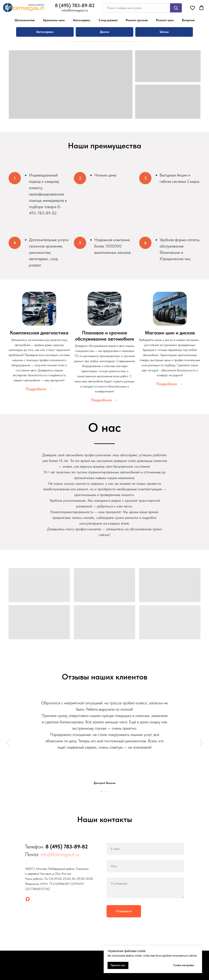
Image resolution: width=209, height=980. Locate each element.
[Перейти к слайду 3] (107, 792)
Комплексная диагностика (39, 333)
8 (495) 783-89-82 (67, 846)
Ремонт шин (165, 20)
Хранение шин (54, 20)
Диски (105, 32)
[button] (192, 8)
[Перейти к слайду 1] (102, 792)
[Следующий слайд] (201, 743)
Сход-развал (108, 20)
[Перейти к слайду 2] (104, 792)
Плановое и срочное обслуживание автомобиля (104, 336)
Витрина (188, 20)
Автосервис (82, 20)
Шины (164, 32)
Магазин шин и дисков (170, 333)
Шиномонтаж (25, 20)
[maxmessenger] (28, 899)
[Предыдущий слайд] (8, 743)
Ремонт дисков (137, 20)
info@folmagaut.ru (60, 854)
